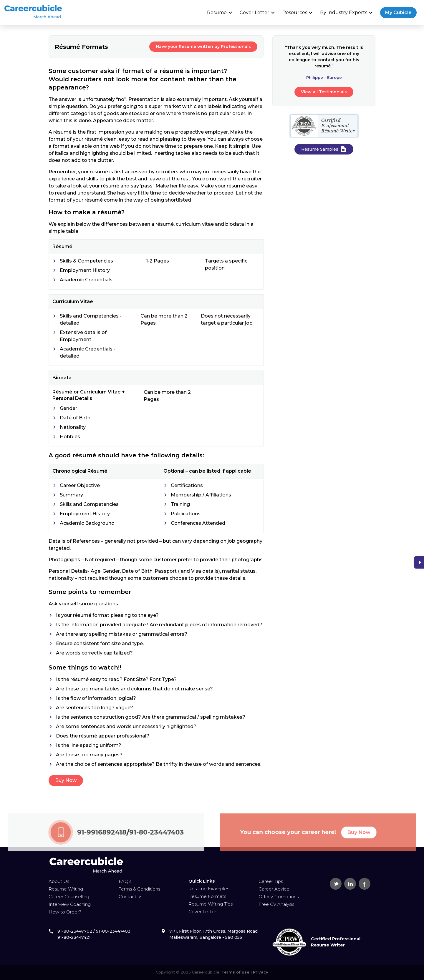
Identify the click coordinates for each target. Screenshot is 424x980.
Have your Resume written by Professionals (202, 46)
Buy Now (65, 780)
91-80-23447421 (74, 937)
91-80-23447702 (75, 931)
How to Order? (65, 912)
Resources (298, 13)
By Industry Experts (347, 13)
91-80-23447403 (149, 842)
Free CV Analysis (276, 904)
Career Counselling (69, 897)
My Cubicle (398, 13)
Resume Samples (325, 149)
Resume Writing (66, 889)
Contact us (130, 897)
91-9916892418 (102, 842)
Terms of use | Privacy (244, 972)
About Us (59, 881)
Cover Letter (258, 13)
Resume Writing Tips (211, 904)
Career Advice (274, 889)
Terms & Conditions (139, 889)
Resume (220, 13)
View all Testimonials (325, 92)
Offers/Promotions (279, 897)
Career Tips (271, 881)
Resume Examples (209, 889)
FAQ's (125, 881)
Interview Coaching (70, 904)
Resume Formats (207, 896)
